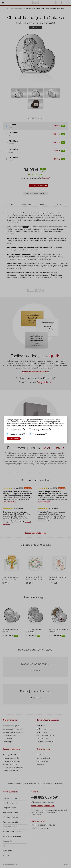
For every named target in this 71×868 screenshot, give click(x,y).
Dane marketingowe (17, 434)
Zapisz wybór (14, 439)
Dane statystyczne (40, 434)
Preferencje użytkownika (41, 430)
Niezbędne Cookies (17, 430)
